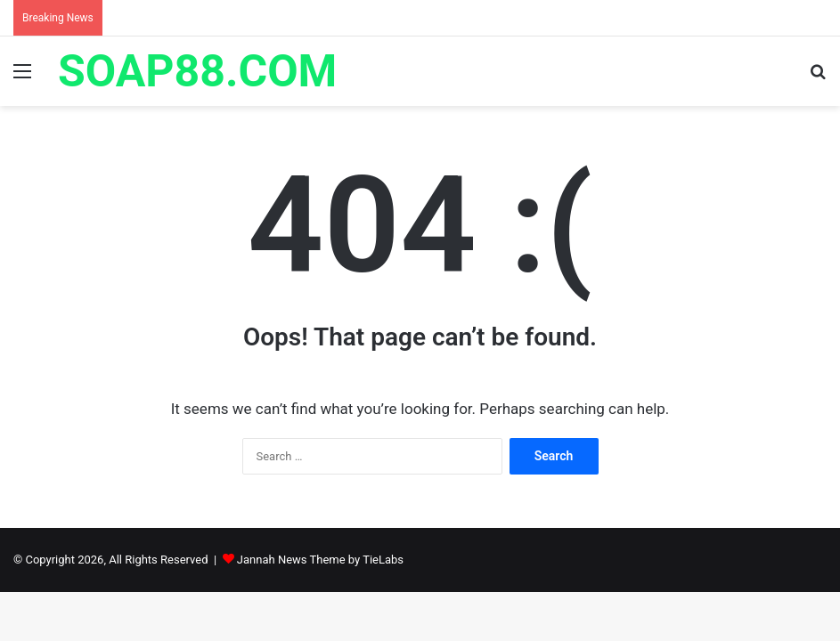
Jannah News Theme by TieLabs (320, 560)
